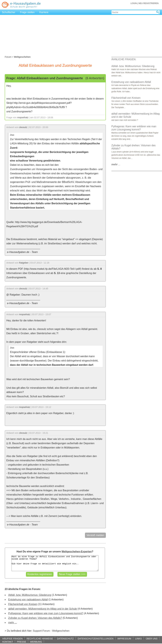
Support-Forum (41, 631)
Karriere (44, 12)
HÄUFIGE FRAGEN (12, 639)
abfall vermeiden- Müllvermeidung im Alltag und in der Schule (43, 609)
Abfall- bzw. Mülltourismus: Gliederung (30, 595)
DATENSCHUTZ (65, 639)
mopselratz (23, 117)
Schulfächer (9, 12)
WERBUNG (36, 642)
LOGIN (134, 3)
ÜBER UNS (152, 639)
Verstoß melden (95, 535)
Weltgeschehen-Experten (77, 552)
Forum (8, 57)
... (116, 164)
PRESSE (22, 642)
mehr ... (12, 623)
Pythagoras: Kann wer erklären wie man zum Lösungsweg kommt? (46, 613)
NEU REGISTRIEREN (148, 3)
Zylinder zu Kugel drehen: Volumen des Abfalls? (35, 618)
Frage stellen (27, 12)
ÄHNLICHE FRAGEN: (124, 59)
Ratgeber (24, 263)
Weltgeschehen (61, 631)
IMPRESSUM (124, 639)
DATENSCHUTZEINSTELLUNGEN (96, 639)
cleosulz (23, 127)
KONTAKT (8, 642)
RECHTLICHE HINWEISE (40, 639)
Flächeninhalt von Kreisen (23, 604)
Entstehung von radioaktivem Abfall (28, 600)
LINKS (138, 639)
